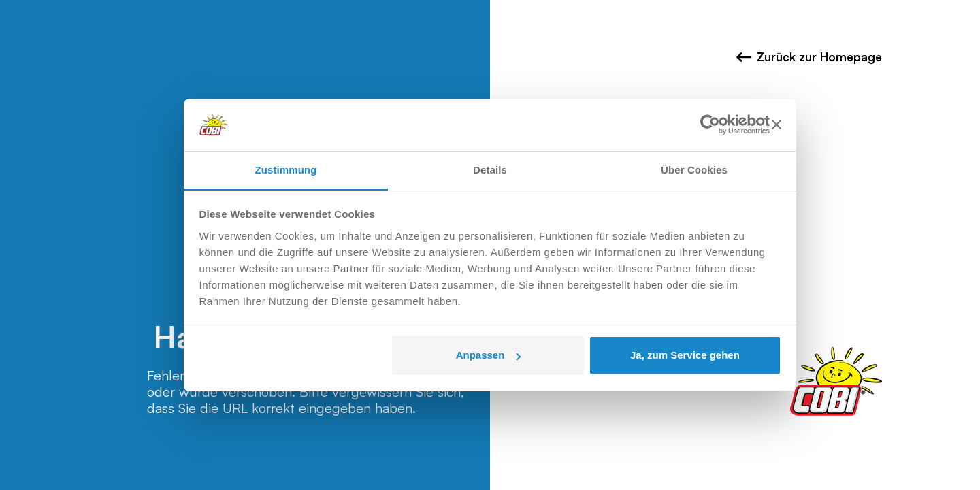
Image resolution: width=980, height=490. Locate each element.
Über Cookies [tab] (694, 170)
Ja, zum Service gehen (685, 355)
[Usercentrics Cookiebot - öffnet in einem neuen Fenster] (710, 125)
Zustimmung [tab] (286, 170)
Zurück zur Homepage (809, 57)
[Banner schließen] (777, 125)
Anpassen (489, 355)
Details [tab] (490, 170)
